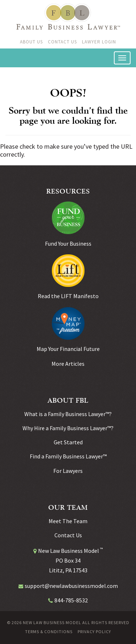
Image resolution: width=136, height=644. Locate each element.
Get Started (68, 442)
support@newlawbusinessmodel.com (71, 586)
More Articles (68, 364)
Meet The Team (68, 521)
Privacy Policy (94, 632)
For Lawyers (68, 471)
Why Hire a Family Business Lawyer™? (68, 428)
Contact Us (62, 42)
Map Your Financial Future (68, 349)
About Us (31, 42)
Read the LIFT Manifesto (68, 296)
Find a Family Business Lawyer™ (68, 456)
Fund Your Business (68, 243)
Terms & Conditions (49, 632)
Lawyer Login (99, 42)
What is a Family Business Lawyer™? (68, 414)
